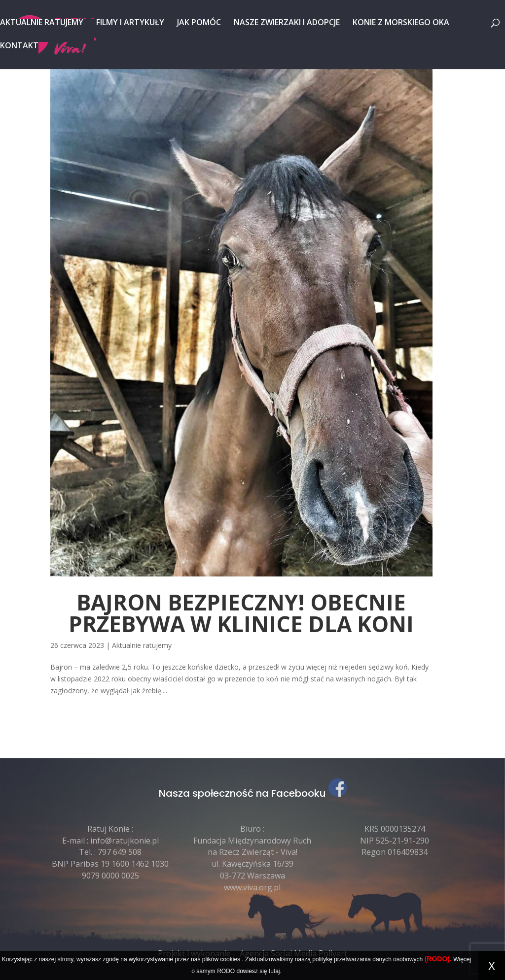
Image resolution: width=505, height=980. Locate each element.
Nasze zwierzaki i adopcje (287, 23)
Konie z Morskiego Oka (401, 23)
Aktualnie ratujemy (42, 23)
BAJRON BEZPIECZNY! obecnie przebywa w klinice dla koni (241, 613)
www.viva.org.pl (252, 887)
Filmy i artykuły (130, 23)
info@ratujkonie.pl (125, 841)
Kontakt (19, 46)
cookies (230, 959)
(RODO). (438, 959)
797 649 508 (120, 852)
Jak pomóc (199, 23)
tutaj (274, 971)
